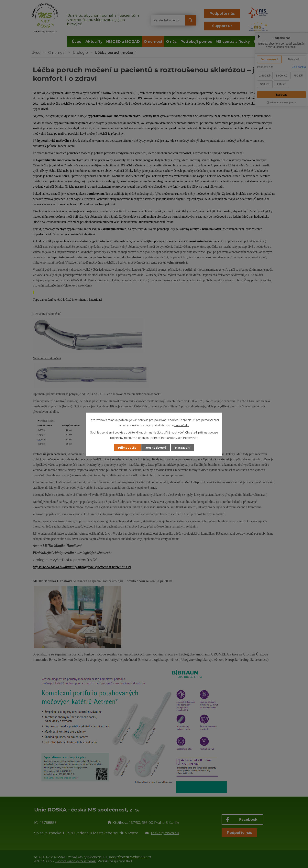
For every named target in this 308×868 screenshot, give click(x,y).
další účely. (182, 425)
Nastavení (183, 448)
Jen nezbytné (156, 448)
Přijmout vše (127, 448)
